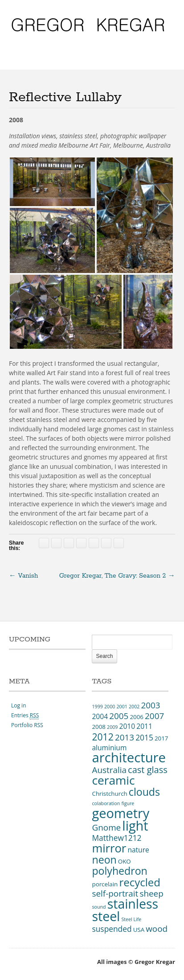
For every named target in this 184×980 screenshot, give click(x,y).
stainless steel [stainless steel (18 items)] (125, 910)
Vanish (23, 576)
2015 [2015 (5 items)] (144, 737)
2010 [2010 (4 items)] (127, 726)
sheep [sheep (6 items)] (151, 893)
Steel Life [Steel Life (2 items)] (131, 919)
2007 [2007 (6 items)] (154, 716)
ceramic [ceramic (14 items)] (113, 780)
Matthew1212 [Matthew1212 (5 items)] (117, 838)
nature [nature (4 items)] (138, 850)
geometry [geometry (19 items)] (121, 813)
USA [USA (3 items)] (139, 930)
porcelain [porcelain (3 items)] (105, 884)
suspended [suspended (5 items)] (112, 929)
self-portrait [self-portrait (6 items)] (115, 893)
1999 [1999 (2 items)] (97, 707)
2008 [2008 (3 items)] (98, 727)
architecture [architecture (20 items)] (129, 757)
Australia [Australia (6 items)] (109, 770)
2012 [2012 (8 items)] (102, 737)
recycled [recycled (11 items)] (140, 882)
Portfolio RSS (27, 725)
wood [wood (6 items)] (157, 929)
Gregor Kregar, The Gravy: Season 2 (117, 576)
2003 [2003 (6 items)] (150, 705)
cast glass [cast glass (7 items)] (148, 770)
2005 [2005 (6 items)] (119, 716)
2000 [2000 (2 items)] (110, 707)
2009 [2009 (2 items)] (112, 727)
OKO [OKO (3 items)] (125, 861)
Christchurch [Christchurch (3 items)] (109, 794)
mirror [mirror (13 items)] (109, 848)
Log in (19, 705)
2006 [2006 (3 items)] (136, 717)
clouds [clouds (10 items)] (144, 792)
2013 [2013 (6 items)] (125, 737)
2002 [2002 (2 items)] (134, 707)
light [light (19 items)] (135, 825)
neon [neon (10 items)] (104, 860)
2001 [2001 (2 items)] (122, 707)
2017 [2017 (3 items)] (161, 738)
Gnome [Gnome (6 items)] (106, 827)
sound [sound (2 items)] (99, 907)
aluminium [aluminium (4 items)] (109, 748)
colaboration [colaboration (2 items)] (106, 803)
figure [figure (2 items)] (128, 803)
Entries (25, 715)
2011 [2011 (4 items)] (144, 726)
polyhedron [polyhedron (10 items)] (119, 871)
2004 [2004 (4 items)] (100, 716)
